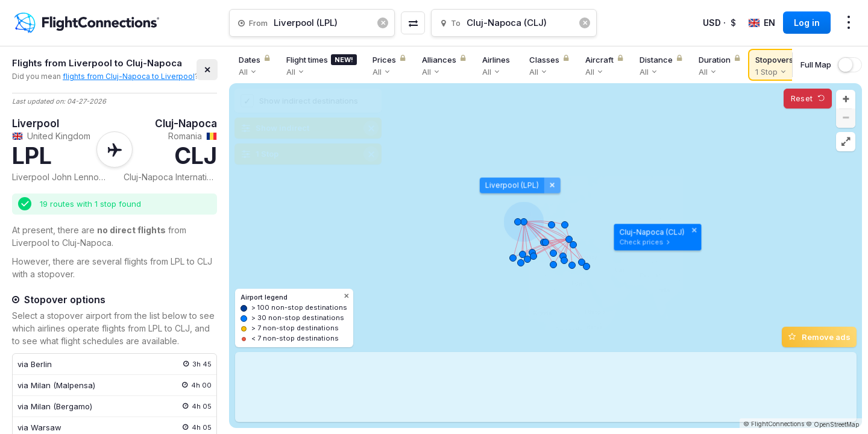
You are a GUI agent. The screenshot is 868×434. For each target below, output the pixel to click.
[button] (846, 99)
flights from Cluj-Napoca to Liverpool (129, 76)
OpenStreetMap (836, 424)
